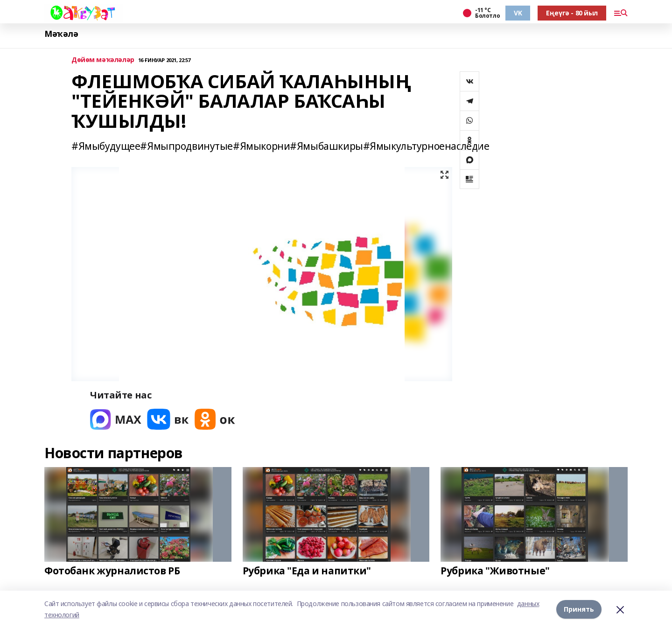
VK (518, 13)
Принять (579, 609)
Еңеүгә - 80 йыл (572, 13)
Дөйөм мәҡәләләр (103, 60)
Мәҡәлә (61, 34)
